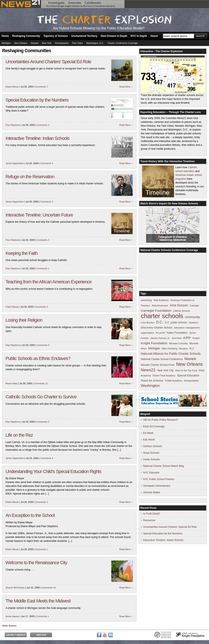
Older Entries (9, 626)
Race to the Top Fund (186, 370)
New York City (165, 370)
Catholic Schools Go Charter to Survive (41, 397)
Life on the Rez (19, 435)
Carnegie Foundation (156, 311)
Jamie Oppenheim (15, 163)
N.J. (192, 348)
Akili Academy (161, 300)
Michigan (6, 43)
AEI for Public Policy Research (160, 420)
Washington (150, 386)
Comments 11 (41, 383)
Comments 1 (43, 268)
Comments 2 (41, 502)
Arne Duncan (179, 305)
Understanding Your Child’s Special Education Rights (53, 472)
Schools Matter (152, 492)
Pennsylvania (62, 43)
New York (47, 43)
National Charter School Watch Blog (164, 466)
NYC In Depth (139, 36)
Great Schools (151, 453)
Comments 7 (41, 87)
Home (5, 36)
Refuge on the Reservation (30, 177)
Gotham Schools (153, 446)
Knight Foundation (154, 343)
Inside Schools (151, 459)
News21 (148, 370)
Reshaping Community (26, 36)
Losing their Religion (24, 320)
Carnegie (194, 306)
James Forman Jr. (160, 338)
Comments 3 (46, 202)
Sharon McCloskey (15, 588)
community (192, 317)
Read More (125, 87)
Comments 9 (43, 422)
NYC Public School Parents (159, 479)
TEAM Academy (173, 381)
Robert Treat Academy (164, 376)
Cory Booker (148, 323)
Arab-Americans (160, 306)
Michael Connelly (178, 343)
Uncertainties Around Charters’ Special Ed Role (48, 62)
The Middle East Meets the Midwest (38, 601)
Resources (149, 520)
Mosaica (183, 349)
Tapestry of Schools (56, 36)
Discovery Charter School (156, 328)
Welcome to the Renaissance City (36, 563)
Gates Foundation (177, 333)
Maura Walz (12, 383)
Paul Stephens (13, 125)
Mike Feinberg (170, 349)
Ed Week (148, 433)
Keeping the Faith (22, 253)
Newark (35, 43)
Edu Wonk (149, 440)
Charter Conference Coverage (123, 43)
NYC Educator (151, 473)
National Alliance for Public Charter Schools (171, 354)
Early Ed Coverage (154, 426)
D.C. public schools (176, 323)
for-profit (160, 333)
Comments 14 (48, 588)
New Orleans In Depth (114, 36)
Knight (196, 338)
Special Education (188, 375)
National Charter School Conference (162, 359)
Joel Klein (177, 338)
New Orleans (21, 43)
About (154, 36)
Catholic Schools (182, 311)
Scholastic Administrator (157, 486)
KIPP (187, 338)
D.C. (160, 322)
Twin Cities (77, 43)
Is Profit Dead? (152, 514)
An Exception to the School (30, 515)
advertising (146, 300)
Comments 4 (43, 125)
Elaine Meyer (12, 87)
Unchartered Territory (84, 36)
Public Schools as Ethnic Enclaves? (38, 359)
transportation (192, 381)
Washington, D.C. (95, 43)
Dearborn (193, 323)
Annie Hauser (12, 616)
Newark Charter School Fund (158, 365)
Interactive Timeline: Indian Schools (38, 138)
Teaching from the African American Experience (49, 282)
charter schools (162, 316)
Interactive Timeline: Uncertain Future (39, 215)
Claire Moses (12, 307)
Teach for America (152, 381)
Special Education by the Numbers (37, 100)
